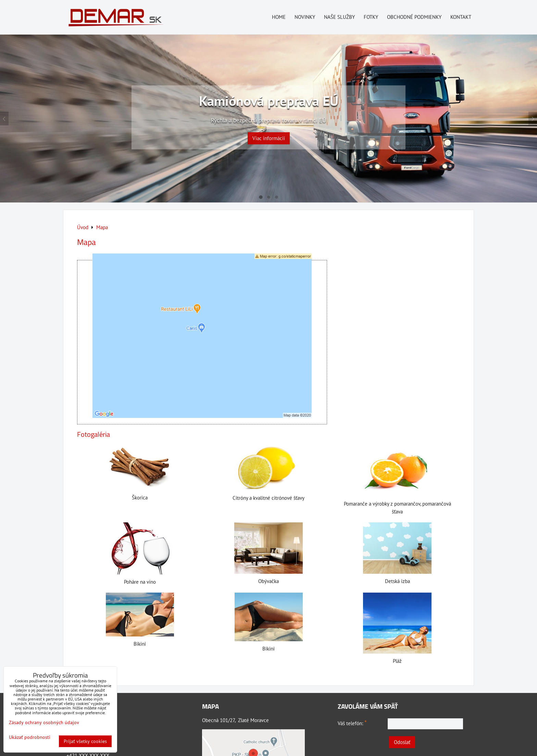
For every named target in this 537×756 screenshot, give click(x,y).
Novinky (305, 17)
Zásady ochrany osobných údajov (44, 722)
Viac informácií (269, 133)
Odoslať (402, 742)
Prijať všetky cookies (85, 741)
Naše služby (339, 17)
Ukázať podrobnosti (30, 737)
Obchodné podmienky (414, 17)
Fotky (371, 17)
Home (279, 17)
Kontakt (461, 17)
